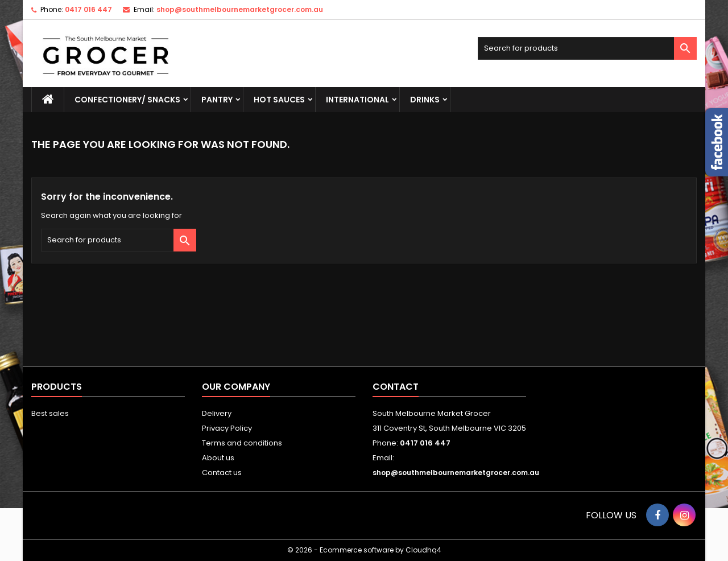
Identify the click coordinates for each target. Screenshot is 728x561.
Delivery (217, 413)
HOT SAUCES (279, 100)
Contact (396, 387)
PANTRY (217, 100)
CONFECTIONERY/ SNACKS (127, 100)
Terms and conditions (242, 443)
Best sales (50, 413)
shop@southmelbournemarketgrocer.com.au (240, 9)
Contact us (222, 473)
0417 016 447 (88, 9)
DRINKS (425, 100)
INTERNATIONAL (357, 100)
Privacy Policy (227, 428)
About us (218, 458)
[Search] (587, 48)
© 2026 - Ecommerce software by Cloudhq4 (364, 550)
